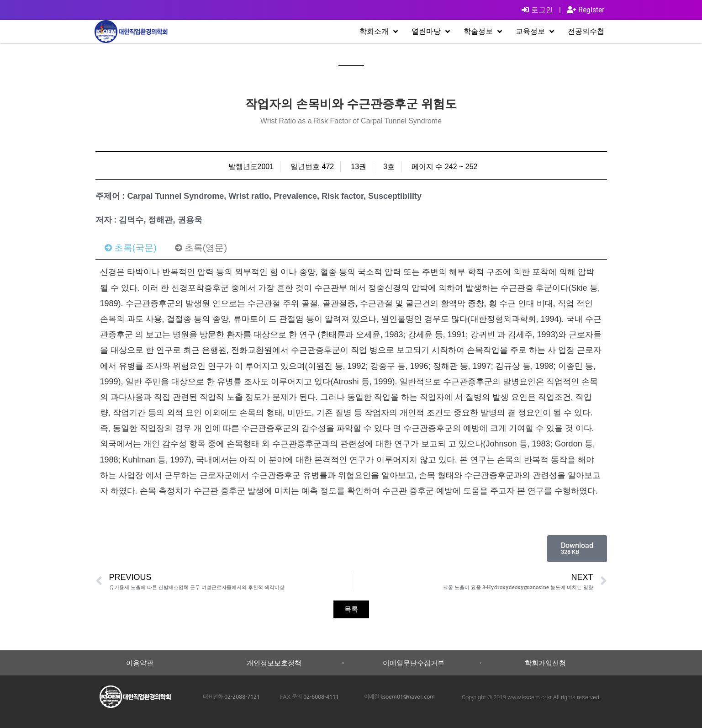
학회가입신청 (545, 663)
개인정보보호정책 (274, 663)
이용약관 (140, 663)
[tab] (131, 248)
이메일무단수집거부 (414, 663)
